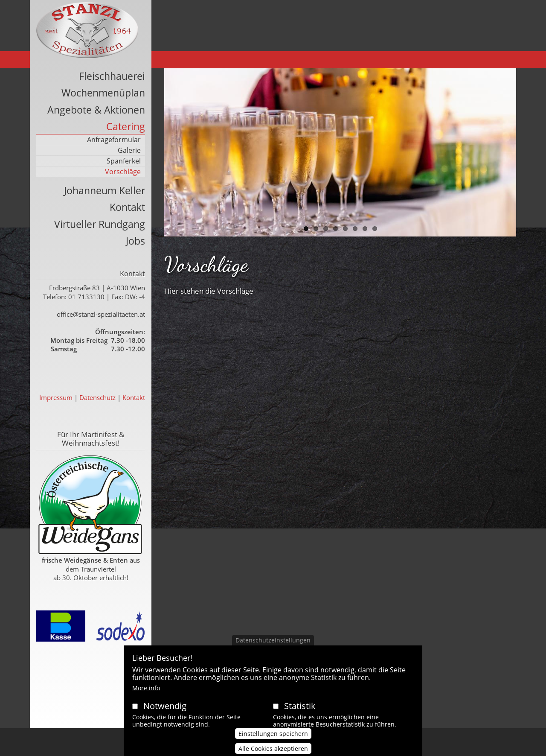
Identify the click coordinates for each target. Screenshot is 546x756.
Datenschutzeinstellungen (273, 648)
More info (146, 696)
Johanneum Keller (105, 190)
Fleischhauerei (112, 76)
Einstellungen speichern (273, 741)
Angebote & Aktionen (96, 110)
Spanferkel (124, 161)
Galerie (129, 150)
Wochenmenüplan (103, 93)
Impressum (56, 397)
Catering (126, 126)
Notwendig (165, 714)
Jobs (135, 241)
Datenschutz (97, 397)
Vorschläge (123, 172)
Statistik (300, 714)
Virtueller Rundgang (100, 224)
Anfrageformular (114, 140)
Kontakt (127, 207)
